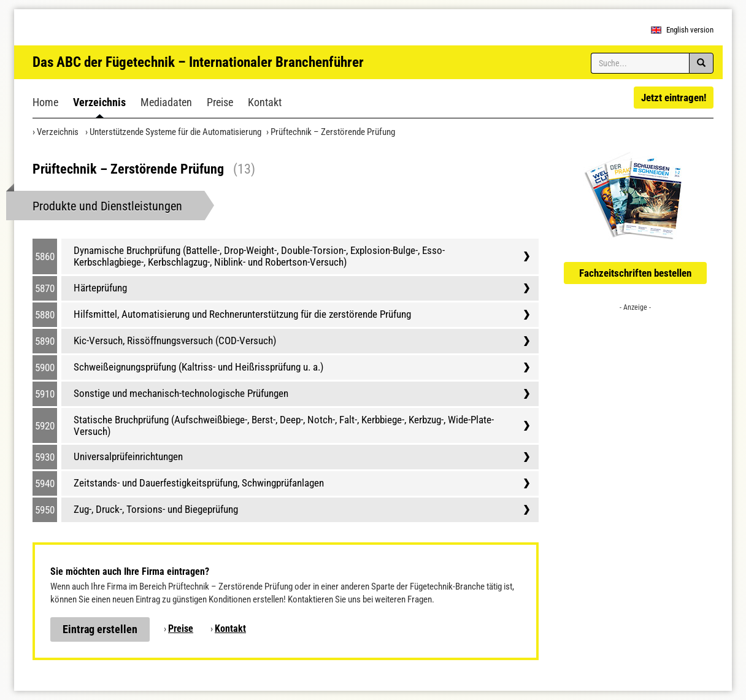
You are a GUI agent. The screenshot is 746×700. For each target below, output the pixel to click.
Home (45, 102)
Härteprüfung (100, 288)
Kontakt (265, 102)
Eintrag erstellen (100, 629)
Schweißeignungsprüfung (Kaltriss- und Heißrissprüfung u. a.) (198, 367)
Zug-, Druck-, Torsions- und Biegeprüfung (156, 509)
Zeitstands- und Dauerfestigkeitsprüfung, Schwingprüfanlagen (199, 483)
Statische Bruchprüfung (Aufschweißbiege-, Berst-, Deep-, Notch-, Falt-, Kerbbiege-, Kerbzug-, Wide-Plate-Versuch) (284, 425)
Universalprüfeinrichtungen (128, 456)
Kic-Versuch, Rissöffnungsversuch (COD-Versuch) (175, 340)
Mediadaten (166, 102)
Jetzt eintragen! (674, 98)
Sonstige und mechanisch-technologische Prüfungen (181, 393)
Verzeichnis (99, 102)
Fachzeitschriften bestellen (635, 273)
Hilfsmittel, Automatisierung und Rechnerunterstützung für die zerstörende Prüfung (242, 314)
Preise (220, 102)
